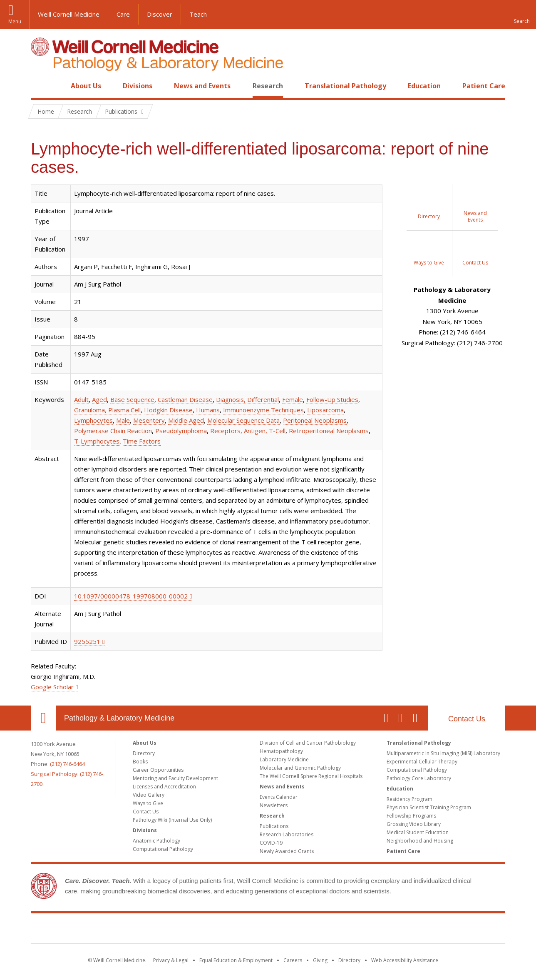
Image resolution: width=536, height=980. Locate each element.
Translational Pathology (345, 86)
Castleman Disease (185, 399)
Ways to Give (148, 803)
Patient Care (484, 86)
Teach (198, 14)
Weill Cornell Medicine (69, 14)
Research (268, 86)
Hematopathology (281, 751)
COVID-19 (271, 843)
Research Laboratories (287, 834)
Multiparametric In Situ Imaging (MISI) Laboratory (443, 753)
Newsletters (274, 805)
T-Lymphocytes (97, 441)
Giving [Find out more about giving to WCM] (320, 960)
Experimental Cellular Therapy (422, 762)
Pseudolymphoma (181, 431)
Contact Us (467, 719)
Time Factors (142, 441)
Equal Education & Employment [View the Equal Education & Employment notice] (236, 960)
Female (293, 399)
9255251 (87, 641)
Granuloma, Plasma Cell (107, 410)
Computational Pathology (163, 849)
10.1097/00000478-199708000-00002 (131, 596)
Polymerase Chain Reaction (113, 431)
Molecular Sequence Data (243, 420)
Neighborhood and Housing (420, 841)
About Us (86, 86)
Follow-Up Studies (332, 399)
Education (424, 86)
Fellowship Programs (411, 816)
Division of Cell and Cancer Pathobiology (308, 743)
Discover (160, 14)
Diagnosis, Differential (247, 399)
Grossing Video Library (414, 824)
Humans (208, 410)
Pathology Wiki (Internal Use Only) (172, 820)
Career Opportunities (158, 770)
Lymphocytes (93, 420)
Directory (144, 753)
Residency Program (409, 799)
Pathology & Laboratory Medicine (119, 718)
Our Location (43, 718)
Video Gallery (149, 795)
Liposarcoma (325, 410)
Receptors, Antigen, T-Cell (248, 431)
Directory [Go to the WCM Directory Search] (349, 960)
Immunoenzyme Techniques (263, 410)
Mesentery (149, 420)
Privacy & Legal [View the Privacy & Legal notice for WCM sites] (171, 960)
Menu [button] (15, 21)
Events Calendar (279, 797)
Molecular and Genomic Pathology (300, 768)
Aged (99, 399)
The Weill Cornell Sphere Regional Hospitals (311, 776)
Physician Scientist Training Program (429, 807)
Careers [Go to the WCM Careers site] (293, 960)
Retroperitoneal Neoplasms (329, 431)
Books (140, 762)
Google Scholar (52, 687)
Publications (274, 826)
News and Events (202, 86)
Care (123, 14)
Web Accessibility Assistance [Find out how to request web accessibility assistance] (405, 960)
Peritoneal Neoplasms (315, 420)
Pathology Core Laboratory (419, 778)
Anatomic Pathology (156, 841)
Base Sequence (132, 399)
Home (40, 86)
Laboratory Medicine (284, 759)
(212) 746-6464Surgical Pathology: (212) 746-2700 (67, 774)
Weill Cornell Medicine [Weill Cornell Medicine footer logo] (268, 930)
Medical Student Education (418, 832)
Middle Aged (186, 420)
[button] (521, 15)
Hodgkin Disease (168, 410)
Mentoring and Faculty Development (175, 778)
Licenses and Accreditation (164, 787)
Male (123, 420)
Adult (81, 399)
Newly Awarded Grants (287, 851)
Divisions (138, 86)
